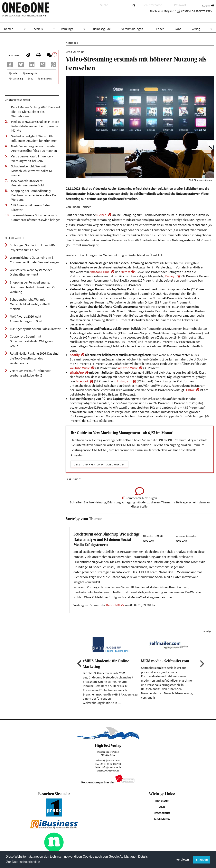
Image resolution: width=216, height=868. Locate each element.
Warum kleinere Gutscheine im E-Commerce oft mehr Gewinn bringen (36, 217)
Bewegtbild (32, 73)
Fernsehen (46, 79)
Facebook (82, 381)
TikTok (190, 390)
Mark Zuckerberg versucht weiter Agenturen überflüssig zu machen (34, 148)
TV (32, 79)
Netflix (125, 272)
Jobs (178, 29)
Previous (79, 674)
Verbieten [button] (183, 860)
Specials (44, 29)
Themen (15, 29)
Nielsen (101, 215)
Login (208, 5)
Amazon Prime (99, 272)
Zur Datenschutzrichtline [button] (23, 862)
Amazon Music (128, 368)
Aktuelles (72, 43)
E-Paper (159, 29)
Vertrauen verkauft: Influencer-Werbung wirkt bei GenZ (32, 159)
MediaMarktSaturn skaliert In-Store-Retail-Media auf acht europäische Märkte (35, 126)
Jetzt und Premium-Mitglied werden (99, 464)
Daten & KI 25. (115, 615)
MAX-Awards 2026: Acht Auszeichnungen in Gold (27, 183)
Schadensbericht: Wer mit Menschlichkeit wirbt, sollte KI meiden (31, 171)
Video (15, 73)
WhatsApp (77, 372)
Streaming (18, 79)
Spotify (75, 355)
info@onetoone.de (112, 777)
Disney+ (171, 276)
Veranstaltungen (132, 29)
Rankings (74, 29)
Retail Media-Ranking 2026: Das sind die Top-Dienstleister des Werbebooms (35, 112)
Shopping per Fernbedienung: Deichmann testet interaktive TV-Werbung (34, 195)
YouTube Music (80, 368)
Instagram (124, 381)
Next (202, 674)
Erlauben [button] (202, 860)
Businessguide (101, 29)
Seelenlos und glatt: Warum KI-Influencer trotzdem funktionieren (34, 138)
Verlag (203, 29)
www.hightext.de (111, 781)
